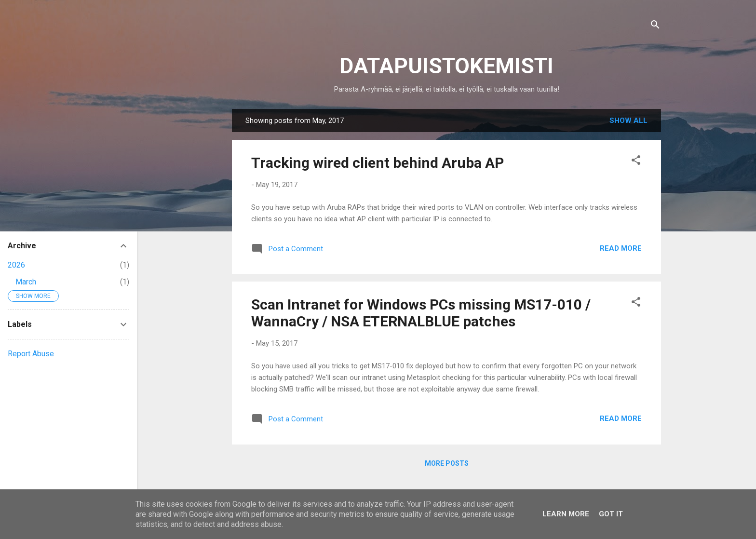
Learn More (566, 514)
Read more (621, 248)
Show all (628, 121)
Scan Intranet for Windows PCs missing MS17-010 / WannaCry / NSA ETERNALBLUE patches (421, 313)
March (26, 282)
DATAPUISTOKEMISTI (446, 66)
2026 (16, 265)
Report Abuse (31, 354)
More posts (447, 463)
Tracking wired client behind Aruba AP (378, 163)
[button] (636, 162)
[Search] (655, 26)
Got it (611, 514)
